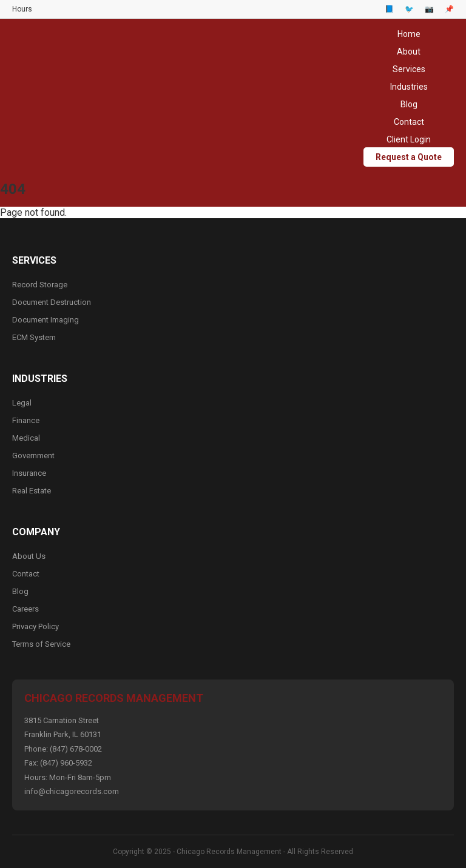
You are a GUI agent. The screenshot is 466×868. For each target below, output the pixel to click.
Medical (26, 438)
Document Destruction (52, 302)
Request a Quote (409, 157)
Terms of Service (41, 644)
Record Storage (40, 285)
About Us (29, 556)
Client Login (409, 139)
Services (409, 69)
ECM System (34, 337)
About (409, 52)
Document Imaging (46, 320)
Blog (409, 104)
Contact (409, 122)
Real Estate (32, 491)
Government (33, 456)
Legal (22, 403)
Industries (409, 87)
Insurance (29, 473)
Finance (26, 420)
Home (409, 34)
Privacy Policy (35, 626)
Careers (25, 609)
